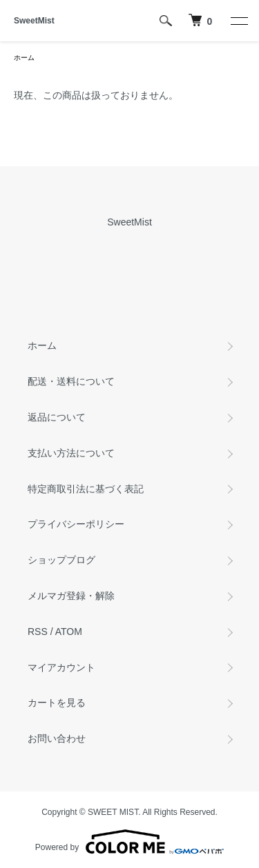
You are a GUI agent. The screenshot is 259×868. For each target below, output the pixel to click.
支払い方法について (71, 453)
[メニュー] (238, 21)
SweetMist (34, 21)
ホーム (24, 58)
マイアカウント (61, 667)
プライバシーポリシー (76, 524)
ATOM (69, 632)
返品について (57, 417)
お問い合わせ (57, 738)
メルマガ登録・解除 (71, 596)
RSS (38, 632)
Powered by (129, 842)
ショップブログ (61, 560)
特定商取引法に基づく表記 (86, 489)
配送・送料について (71, 381)
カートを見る (57, 703)
